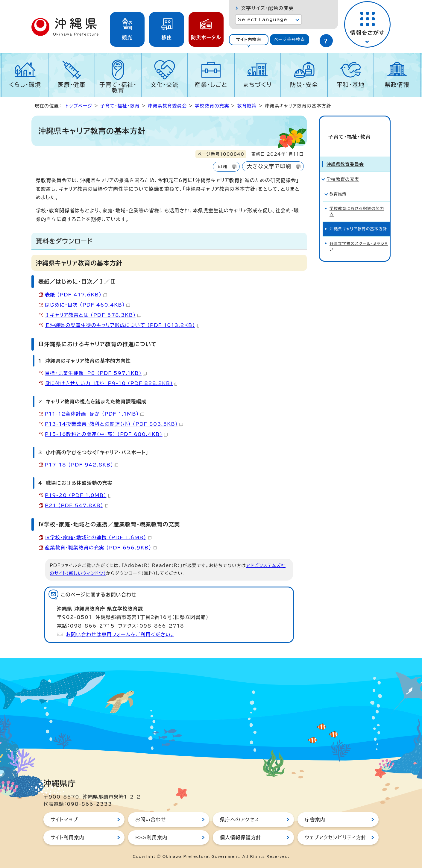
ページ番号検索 (289, 40)
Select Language (263, 19)
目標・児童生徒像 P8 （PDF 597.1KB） (96, 373)
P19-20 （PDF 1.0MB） (78, 495)
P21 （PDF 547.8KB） (77, 505)
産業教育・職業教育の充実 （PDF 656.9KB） (101, 548)
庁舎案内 (315, 819)
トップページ (79, 106)
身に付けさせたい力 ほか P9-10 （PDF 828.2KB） (111, 383)
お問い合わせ (151, 819)
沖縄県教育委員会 (167, 106)
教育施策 (247, 106)
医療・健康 (72, 85)
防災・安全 (304, 85)
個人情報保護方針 (241, 837)
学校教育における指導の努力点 (357, 201)
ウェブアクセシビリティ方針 (336, 837)
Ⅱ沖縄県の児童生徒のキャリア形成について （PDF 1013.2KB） (123, 325)
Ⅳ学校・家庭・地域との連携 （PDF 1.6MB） (98, 537)
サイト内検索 (249, 40)
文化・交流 (165, 85)
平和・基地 (350, 85)
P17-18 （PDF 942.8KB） (82, 465)
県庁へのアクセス (240, 819)
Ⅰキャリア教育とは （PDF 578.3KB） (93, 315)
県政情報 (397, 85)
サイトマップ (64, 819)
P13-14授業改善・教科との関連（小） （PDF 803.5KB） (114, 424)
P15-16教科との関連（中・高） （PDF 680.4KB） (106, 434)
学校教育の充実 (212, 106)
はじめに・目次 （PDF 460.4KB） (87, 305)
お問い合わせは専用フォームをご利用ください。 (120, 634)
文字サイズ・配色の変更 (267, 8)
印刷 (222, 167)
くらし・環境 (25, 85)
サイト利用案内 (67, 837)
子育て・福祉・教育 (118, 87)
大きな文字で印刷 (269, 166)
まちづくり (257, 85)
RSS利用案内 (151, 837)
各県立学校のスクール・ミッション (359, 236)
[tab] (249, 40)
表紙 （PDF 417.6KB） (76, 295)
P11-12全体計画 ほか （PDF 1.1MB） (94, 414)
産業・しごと (211, 85)
